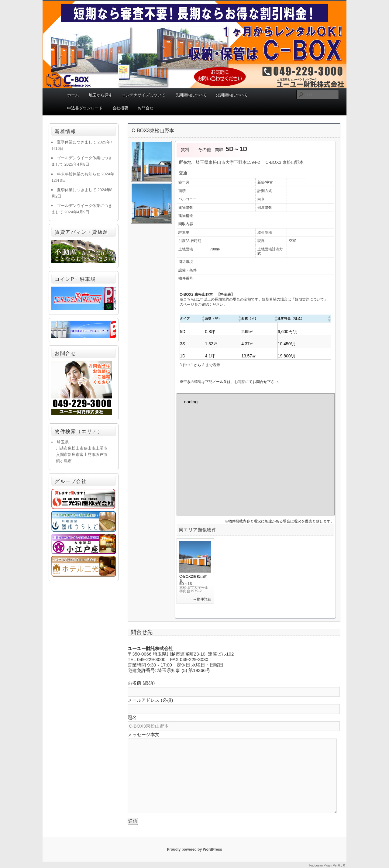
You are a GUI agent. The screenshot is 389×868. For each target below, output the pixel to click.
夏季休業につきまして (77, 142)
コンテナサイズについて (144, 95)
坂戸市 (101, 455)
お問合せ (146, 108)
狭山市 (90, 448)
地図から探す (101, 95)
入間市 (62, 455)
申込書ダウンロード (85, 108)
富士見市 (88, 455)
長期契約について (191, 95)
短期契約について (232, 95)
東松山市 (76, 448)
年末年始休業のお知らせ (79, 174)
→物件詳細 (202, 599)
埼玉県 (63, 442)
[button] (203, 319)
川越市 (62, 448)
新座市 (74, 455)
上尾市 (101, 448)
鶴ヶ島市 (64, 461)
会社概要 (120, 108)
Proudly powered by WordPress (194, 849)
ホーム (73, 95)
